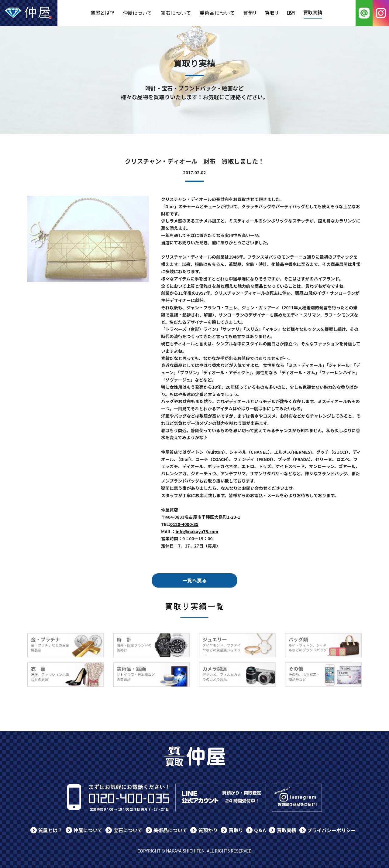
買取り (236, 830)
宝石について (128, 830)
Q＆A (260, 830)
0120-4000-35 (184, 524)
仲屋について (88, 830)
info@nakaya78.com (197, 531)
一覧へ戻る (194, 580)
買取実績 (287, 830)
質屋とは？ (50, 830)
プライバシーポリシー (332, 830)
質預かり (208, 830)
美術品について (170, 830)
